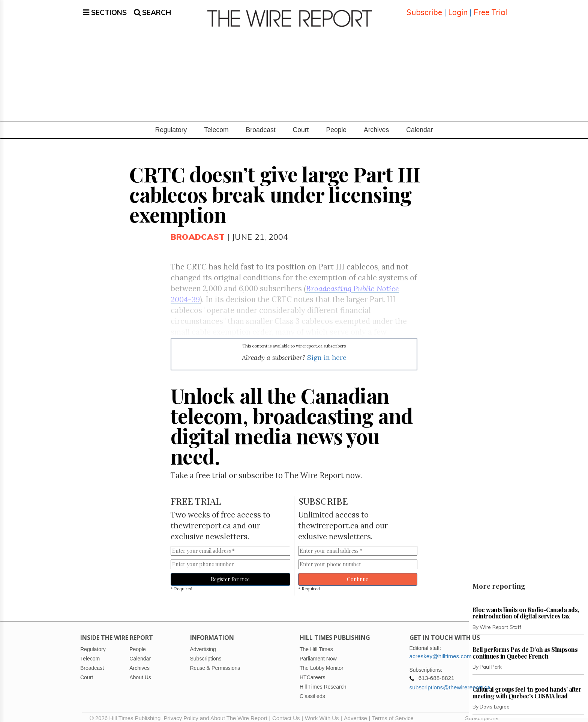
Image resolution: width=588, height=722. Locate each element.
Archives (376, 124)
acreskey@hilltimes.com (441, 651)
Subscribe (424, 9)
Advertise (355, 713)
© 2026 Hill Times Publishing (127, 713)
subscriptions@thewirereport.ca (450, 682)
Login (458, 9)
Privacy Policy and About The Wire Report (215, 713)
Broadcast (261, 124)
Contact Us (286, 713)
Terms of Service (393, 713)
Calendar (419, 124)
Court (301, 124)
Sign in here (327, 352)
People (336, 124)
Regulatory (171, 124)
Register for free (230, 574)
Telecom (216, 124)
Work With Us (322, 713)
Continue (358, 574)
